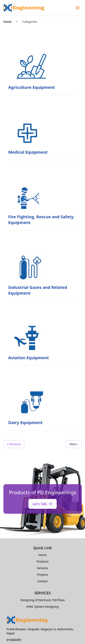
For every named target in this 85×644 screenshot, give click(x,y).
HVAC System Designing (42, 607)
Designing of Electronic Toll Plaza (42, 600)
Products (42, 561)
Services (42, 568)
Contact (42, 581)
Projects (42, 575)
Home (7, 22)
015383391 (14, 640)
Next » (74, 444)
